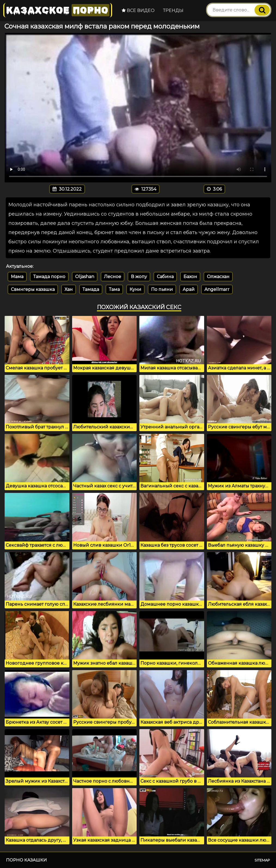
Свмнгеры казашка (33, 289)
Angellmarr (217, 289)
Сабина (165, 277)
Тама (114, 289)
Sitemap (262, 860)
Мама (17, 277)
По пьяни (162, 289)
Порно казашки (26, 860)
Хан (69, 289)
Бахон (190, 277)
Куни (135, 289)
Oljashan (85, 277)
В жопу (139, 277)
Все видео (138, 10)
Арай (189, 289)
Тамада (91, 289)
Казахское (58, 10)
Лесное (113, 277)
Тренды (173, 10)
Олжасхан (218, 277)
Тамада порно (49, 277)
